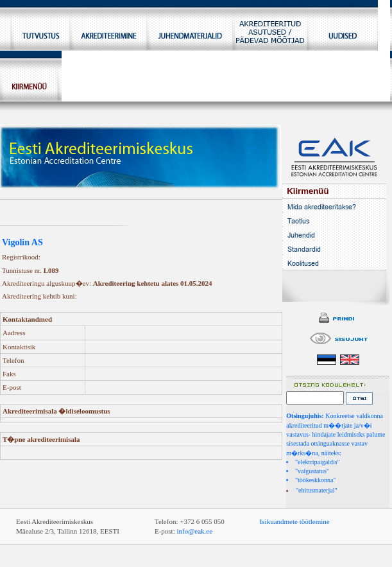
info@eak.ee (194, 531)
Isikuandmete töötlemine (295, 521)
